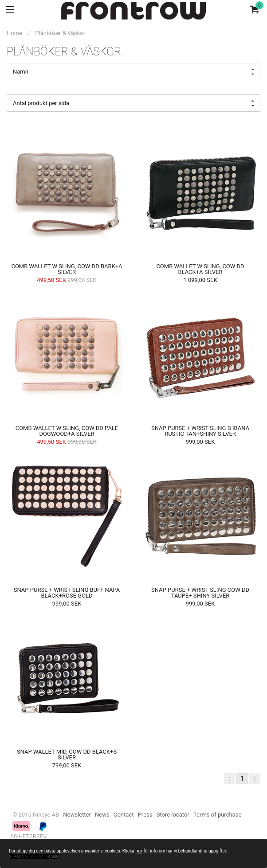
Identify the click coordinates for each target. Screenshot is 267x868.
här (139, 851)
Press (145, 815)
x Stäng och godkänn (34, 857)
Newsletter (77, 815)
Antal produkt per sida (133, 103)
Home (14, 33)
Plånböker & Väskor (60, 33)
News (102, 815)
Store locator (173, 815)
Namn (133, 72)
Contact (124, 815)
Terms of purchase (217, 815)
